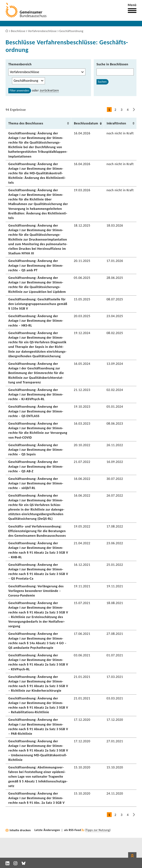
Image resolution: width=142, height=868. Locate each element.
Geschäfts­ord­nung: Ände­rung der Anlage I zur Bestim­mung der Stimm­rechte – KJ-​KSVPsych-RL (36, 394)
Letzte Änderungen (47, 830)
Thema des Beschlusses (26, 123)
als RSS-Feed (73, 830)
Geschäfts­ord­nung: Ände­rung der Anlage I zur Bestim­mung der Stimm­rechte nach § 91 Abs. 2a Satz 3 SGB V (37, 798)
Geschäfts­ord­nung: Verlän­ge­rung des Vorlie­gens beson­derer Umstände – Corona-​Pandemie (36, 591)
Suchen (102, 82)
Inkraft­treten (116, 123)
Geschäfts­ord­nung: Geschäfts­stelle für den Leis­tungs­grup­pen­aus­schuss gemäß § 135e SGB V (38, 304)
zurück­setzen (49, 90)
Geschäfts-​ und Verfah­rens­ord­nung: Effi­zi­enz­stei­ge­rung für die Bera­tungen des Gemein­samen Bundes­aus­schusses (37, 531)
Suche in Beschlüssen (112, 64)
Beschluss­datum (86, 123)
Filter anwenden (19, 90)
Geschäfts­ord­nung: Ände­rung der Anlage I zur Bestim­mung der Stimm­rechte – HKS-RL (36, 321)
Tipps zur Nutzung (98, 830)
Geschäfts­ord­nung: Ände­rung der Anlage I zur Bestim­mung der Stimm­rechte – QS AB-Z (36, 466)
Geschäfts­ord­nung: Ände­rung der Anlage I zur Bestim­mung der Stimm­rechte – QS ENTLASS (36, 411)
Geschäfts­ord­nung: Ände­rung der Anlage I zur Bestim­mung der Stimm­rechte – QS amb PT (36, 265)
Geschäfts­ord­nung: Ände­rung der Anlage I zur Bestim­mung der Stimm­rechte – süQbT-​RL (36, 483)
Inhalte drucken (20, 830)
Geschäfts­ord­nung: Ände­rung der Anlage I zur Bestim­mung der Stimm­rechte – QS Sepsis (36, 450)
